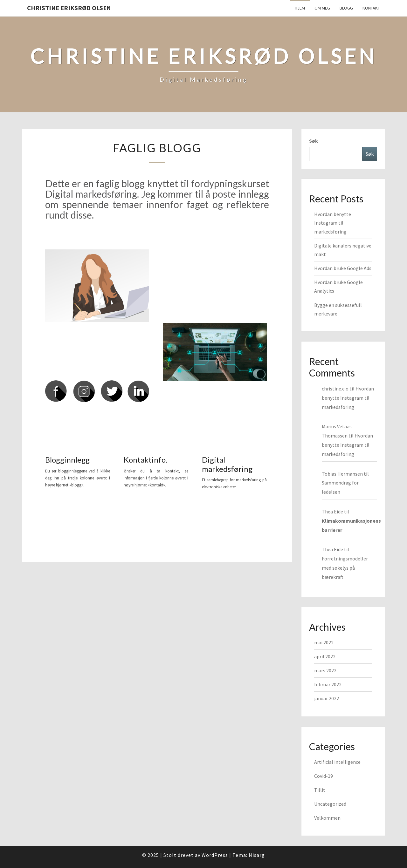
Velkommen (327, 818)
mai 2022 (324, 642)
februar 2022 (328, 684)
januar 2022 (327, 698)
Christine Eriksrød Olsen (69, 8)
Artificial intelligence (337, 762)
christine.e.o (335, 389)
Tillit (320, 790)
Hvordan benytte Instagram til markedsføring (333, 223)
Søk (314, 141)
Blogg (346, 8)
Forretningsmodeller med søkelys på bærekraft (345, 568)
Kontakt (371, 8)
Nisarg (257, 855)
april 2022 (325, 656)
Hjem (300, 8)
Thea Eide (332, 512)
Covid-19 (324, 776)
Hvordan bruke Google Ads (343, 268)
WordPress (215, 855)
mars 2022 (325, 670)
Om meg (322, 8)
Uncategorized (330, 804)
